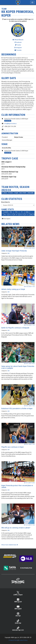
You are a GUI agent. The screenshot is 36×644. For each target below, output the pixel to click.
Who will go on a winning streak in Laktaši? (16, 528)
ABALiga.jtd (18, 600)
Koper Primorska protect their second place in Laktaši (17, 486)
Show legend (6, 219)
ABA (8, 253)
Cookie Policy (23, 640)
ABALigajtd (18, 607)
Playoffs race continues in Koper (13, 447)
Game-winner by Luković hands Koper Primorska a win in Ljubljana (18, 367)
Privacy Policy (13, 640)
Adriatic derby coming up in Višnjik (13, 289)
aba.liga (18, 614)
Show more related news (10, 545)
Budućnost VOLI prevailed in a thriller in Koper (17, 408)
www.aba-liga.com (18, 629)
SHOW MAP (8, 121)
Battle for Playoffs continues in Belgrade (15, 328)
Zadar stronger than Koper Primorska (14, 251)
